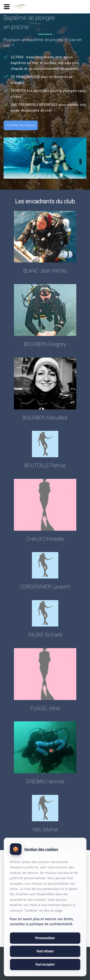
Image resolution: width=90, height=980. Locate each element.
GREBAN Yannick (45, 782)
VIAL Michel (45, 830)
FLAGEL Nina (45, 708)
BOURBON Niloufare (45, 418)
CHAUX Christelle (45, 539)
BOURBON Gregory (45, 344)
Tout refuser (45, 951)
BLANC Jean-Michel (45, 271)
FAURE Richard (45, 635)
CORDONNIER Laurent (45, 587)
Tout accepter (45, 964)
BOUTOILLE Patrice (45, 466)
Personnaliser (45, 938)
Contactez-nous (21, 125)
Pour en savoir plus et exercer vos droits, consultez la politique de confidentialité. (42, 922)
